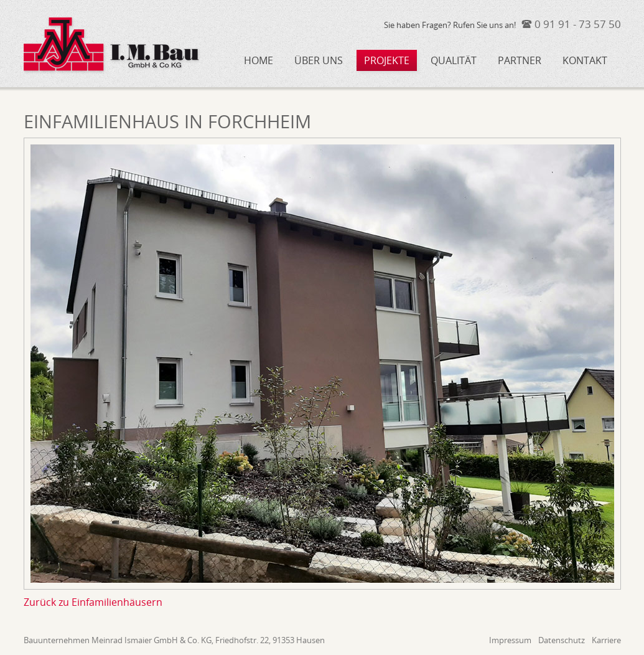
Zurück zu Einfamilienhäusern (93, 602)
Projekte (387, 60)
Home (259, 60)
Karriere (606, 640)
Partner (520, 60)
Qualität (454, 60)
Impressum (510, 640)
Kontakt (585, 60)
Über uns (319, 60)
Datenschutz (562, 640)
